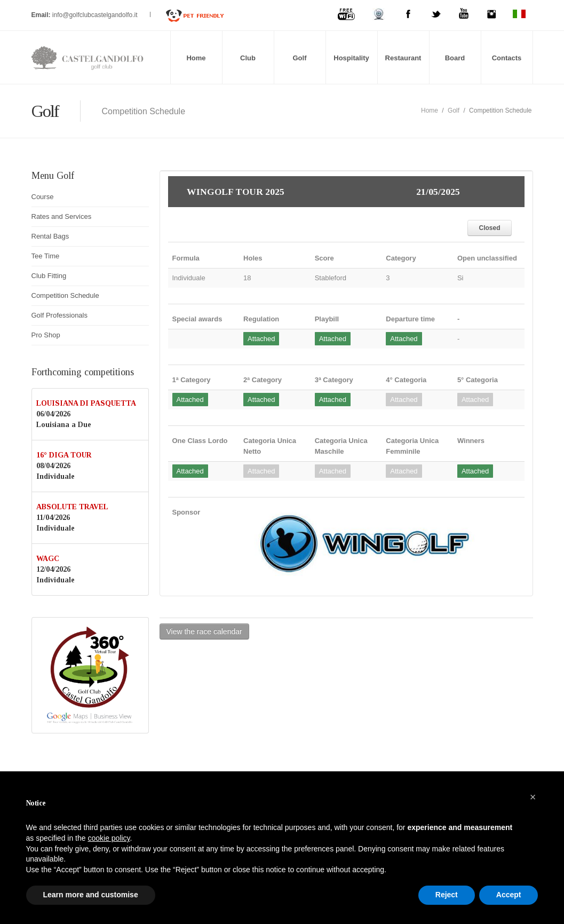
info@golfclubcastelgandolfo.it (96, 15)
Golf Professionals (60, 315)
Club (248, 58)
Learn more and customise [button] (91, 895)
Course (43, 197)
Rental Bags (50, 236)
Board (455, 58)
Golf (300, 58)
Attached (261, 339)
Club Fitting (49, 276)
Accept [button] (509, 895)
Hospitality (351, 58)
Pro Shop (46, 335)
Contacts (507, 58)
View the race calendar (204, 631)
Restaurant (403, 58)
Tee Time (46, 256)
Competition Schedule (65, 295)
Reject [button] (447, 895)
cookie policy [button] (109, 838)
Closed (489, 228)
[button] (533, 797)
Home (196, 58)
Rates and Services (62, 216)
